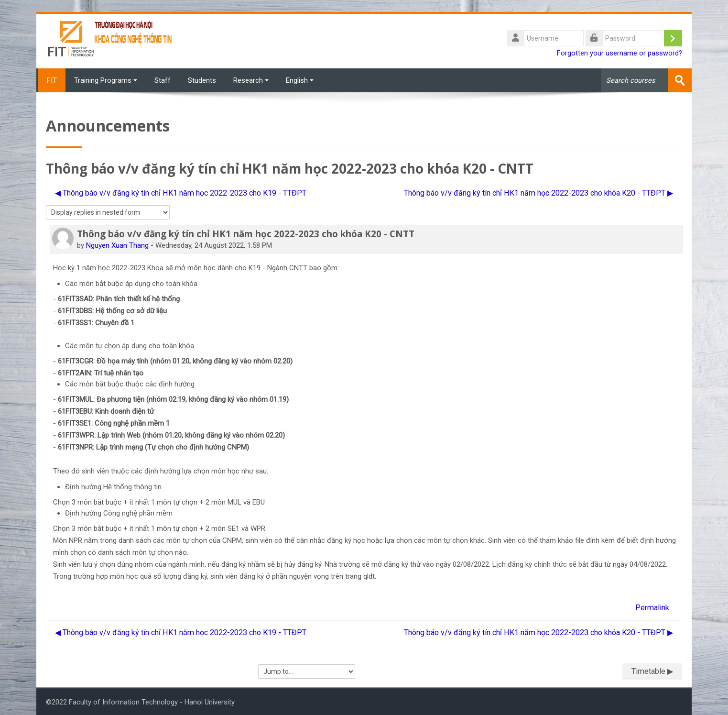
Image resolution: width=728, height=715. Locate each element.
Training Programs (106, 80)
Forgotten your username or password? (619, 53)
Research (251, 80)
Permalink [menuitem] (652, 607)
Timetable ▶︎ (652, 671)
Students (202, 80)
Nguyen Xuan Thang (117, 245)
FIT (51, 80)
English (300, 80)
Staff (163, 80)
